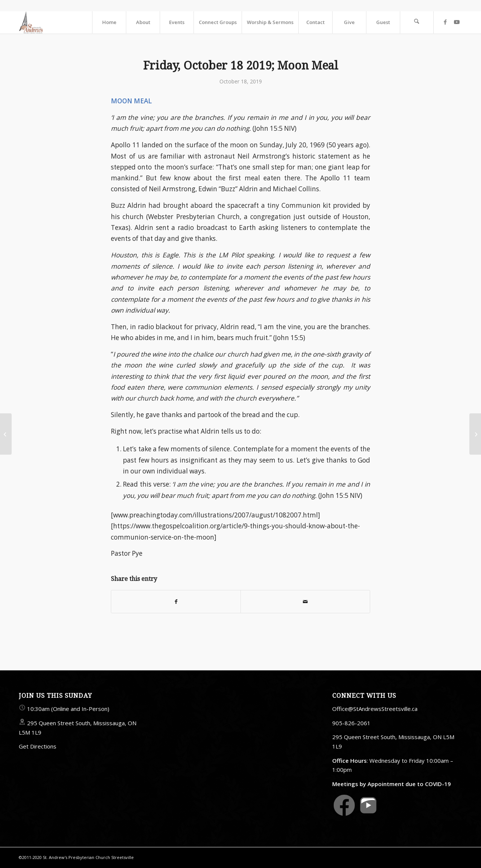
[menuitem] (109, 22)
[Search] (417, 22)
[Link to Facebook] (445, 22)
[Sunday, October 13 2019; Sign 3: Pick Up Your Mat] (6, 434)
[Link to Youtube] (457, 22)
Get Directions (38, 746)
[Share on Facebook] (176, 602)
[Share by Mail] (305, 602)
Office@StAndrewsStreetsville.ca (375, 709)
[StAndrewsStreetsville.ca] (31, 22)
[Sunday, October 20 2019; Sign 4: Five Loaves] (475, 434)
